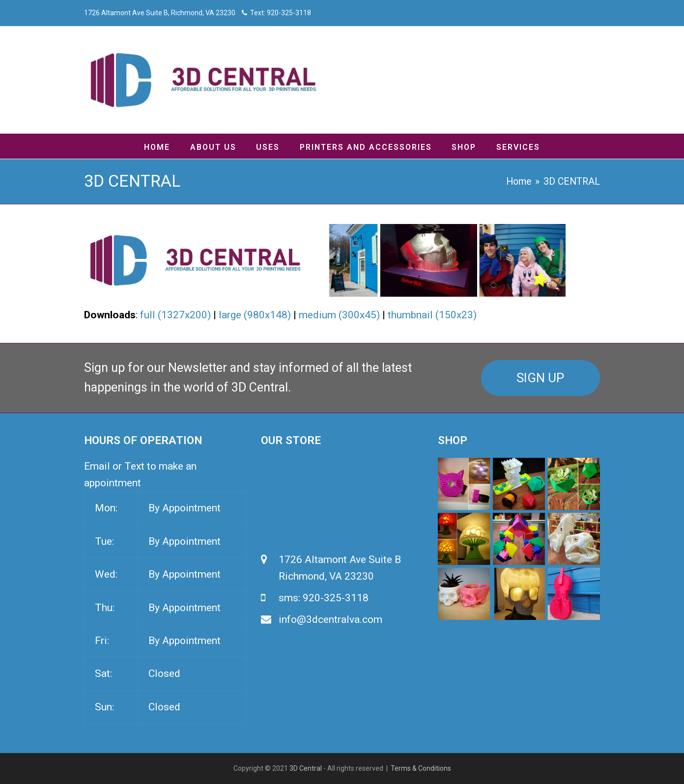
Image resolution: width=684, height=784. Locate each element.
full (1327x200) (175, 315)
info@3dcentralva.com (330, 619)
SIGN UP (540, 378)
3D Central (306, 768)
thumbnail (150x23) (432, 315)
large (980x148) (255, 315)
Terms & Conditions (421, 768)
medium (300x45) (339, 315)
